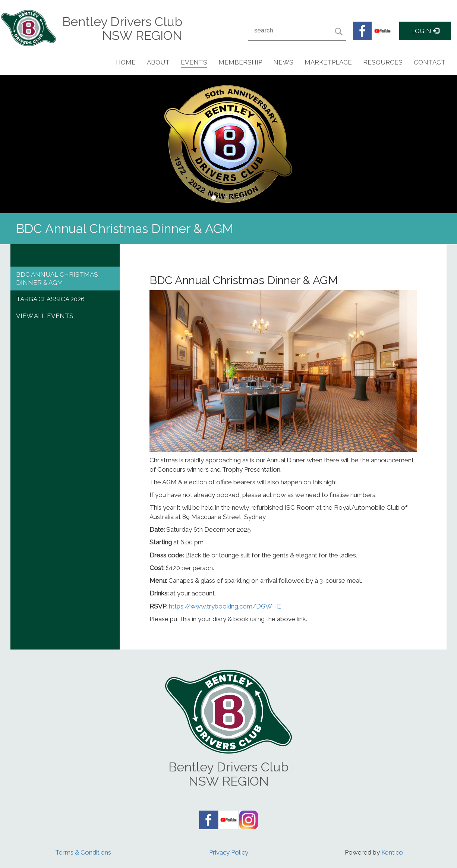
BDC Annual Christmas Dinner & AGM (57, 279)
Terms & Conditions (83, 852)
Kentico (392, 852)
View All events (45, 316)
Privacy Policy (229, 852)
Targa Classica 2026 (50, 299)
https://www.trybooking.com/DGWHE (224, 606)
